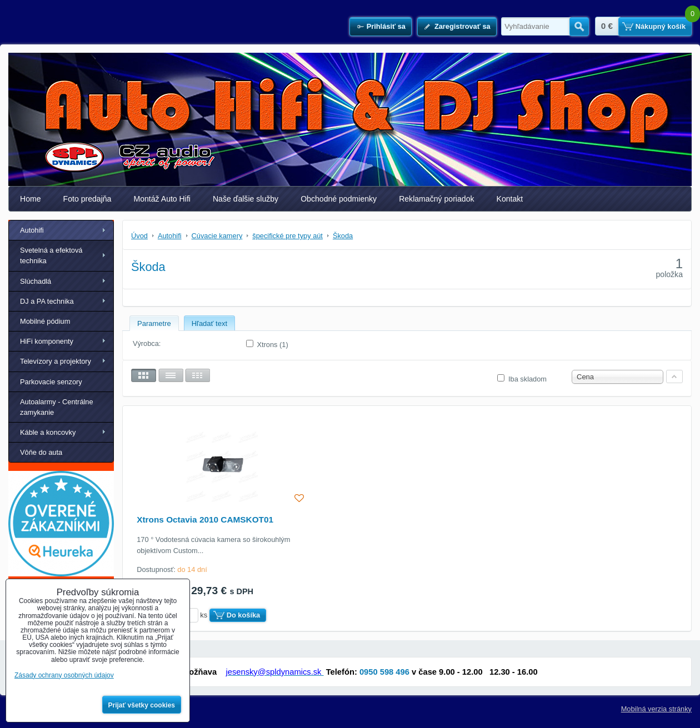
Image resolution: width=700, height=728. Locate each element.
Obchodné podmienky (339, 199)
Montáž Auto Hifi (162, 199)
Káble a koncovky (48, 432)
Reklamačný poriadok (436, 199)
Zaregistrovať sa (462, 26)
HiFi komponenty (47, 341)
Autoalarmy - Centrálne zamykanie (57, 407)
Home (31, 199)
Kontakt (510, 199)
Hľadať (579, 27)
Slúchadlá (36, 281)
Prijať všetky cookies (142, 705)
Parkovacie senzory (51, 382)
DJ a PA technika (47, 301)
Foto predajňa (87, 199)
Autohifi (32, 230)
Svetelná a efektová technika (51, 255)
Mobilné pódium (45, 321)
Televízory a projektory (56, 361)
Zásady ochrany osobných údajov (64, 675)
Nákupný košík (661, 26)
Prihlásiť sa (386, 26)
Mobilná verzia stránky (656, 709)
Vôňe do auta (41, 452)
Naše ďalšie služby (246, 199)
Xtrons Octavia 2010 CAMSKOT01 (205, 519)
